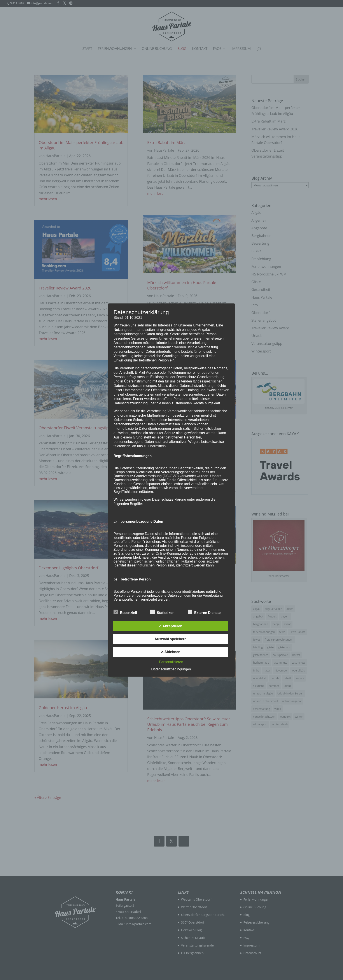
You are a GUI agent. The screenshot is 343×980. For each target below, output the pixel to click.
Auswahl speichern (171, 639)
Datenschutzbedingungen (171, 669)
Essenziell (125, 612)
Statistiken (162, 612)
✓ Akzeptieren (171, 626)
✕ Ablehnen (171, 652)
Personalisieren (171, 662)
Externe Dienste (204, 612)
